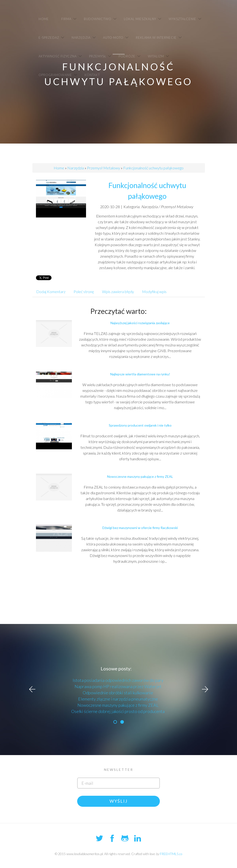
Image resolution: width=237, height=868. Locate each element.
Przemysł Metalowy (104, 168)
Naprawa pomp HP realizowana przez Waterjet (118, 686)
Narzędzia (76, 168)
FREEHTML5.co (171, 854)
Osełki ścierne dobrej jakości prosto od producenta (118, 711)
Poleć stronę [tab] (84, 292)
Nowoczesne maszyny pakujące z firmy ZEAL (140, 476)
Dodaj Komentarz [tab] (51, 292)
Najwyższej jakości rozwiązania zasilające (140, 323)
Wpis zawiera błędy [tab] (118, 292)
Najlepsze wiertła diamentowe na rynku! (140, 374)
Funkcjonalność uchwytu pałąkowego (153, 168)
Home (59, 168)
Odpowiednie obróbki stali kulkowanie (118, 693)
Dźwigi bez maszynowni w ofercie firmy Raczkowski (140, 528)
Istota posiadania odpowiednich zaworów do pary (118, 680)
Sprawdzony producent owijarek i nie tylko (140, 425)
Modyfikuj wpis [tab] (154, 292)
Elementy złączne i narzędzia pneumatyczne (118, 699)
